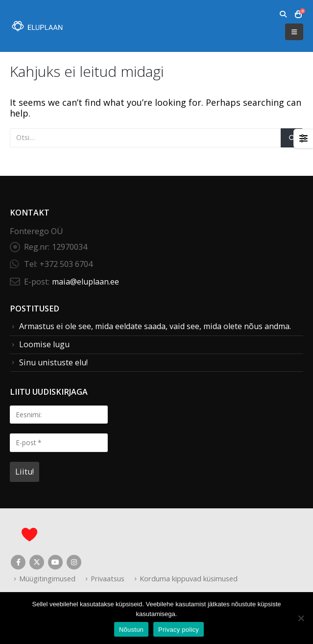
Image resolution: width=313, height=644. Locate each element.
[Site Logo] (37, 26)
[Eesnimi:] (59, 415)
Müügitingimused (47, 578)
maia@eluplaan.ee (85, 282)
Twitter (37, 562)
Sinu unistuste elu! (53, 362)
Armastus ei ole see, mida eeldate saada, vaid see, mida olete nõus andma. (155, 326)
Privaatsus (108, 578)
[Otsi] (292, 138)
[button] (283, 14)
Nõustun (131, 630)
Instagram (74, 562)
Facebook (18, 562)
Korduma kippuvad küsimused (189, 578)
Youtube (55, 562)
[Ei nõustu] (301, 618)
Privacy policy (179, 630)
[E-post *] (59, 442)
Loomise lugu (44, 344)
